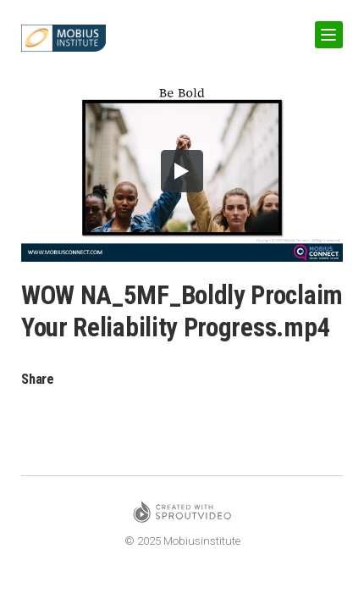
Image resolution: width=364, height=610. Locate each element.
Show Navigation (326, 28)
